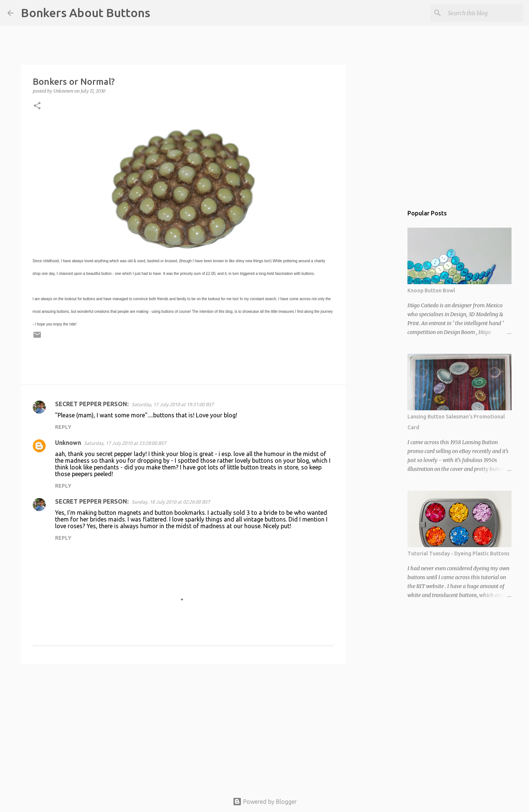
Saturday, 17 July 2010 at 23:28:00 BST (125, 443)
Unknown (68, 443)
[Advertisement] (183, 727)
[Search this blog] (484, 13)
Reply (63, 427)
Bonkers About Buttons (86, 13)
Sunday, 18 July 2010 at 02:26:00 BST (171, 502)
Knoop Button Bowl (431, 291)
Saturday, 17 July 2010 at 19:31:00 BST (173, 404)
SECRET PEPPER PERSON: (92, 404)
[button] (37, 106)
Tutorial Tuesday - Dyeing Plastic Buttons (458, 553)
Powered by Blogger (265, 802)
